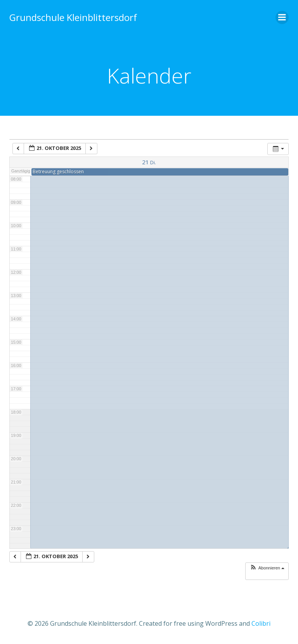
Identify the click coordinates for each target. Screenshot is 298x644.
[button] (267, 568)
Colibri (261, 623)
